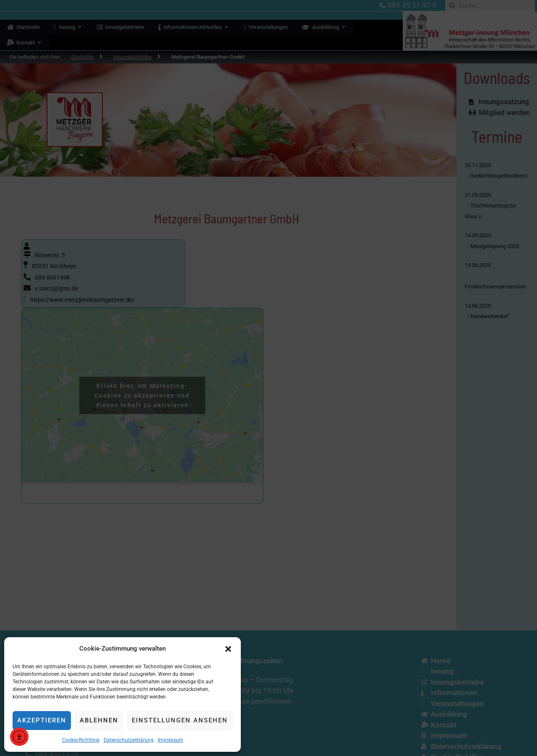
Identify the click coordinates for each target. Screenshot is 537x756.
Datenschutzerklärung (129, 740)
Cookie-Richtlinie (81, 740)
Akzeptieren (42, 720)
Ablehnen (99, 720)
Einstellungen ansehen (180, 720)
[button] (228, 649)
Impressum (171, 740)
